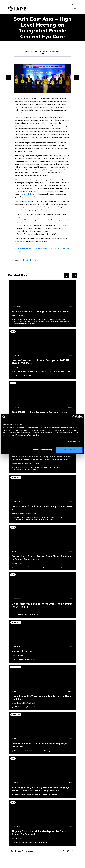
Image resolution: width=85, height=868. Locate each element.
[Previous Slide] (8, 77)
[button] (74, 4)
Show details (73, 441)
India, (40, 249)
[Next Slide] (77, 77)
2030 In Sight (29, 194)
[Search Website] (71, 9)
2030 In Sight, (23, 249)
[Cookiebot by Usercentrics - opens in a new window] (74, 417)
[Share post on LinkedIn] (32, 261)
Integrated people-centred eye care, (56, 249)
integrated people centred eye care (53, 131)
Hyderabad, (33, 249)
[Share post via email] (36, 261)
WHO (20, 251)
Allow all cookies (69, 450)
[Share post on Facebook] (25, 261)
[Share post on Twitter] (28, 261)
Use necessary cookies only (42, 450)
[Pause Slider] (68, 851)
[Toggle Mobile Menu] (75, 9)
